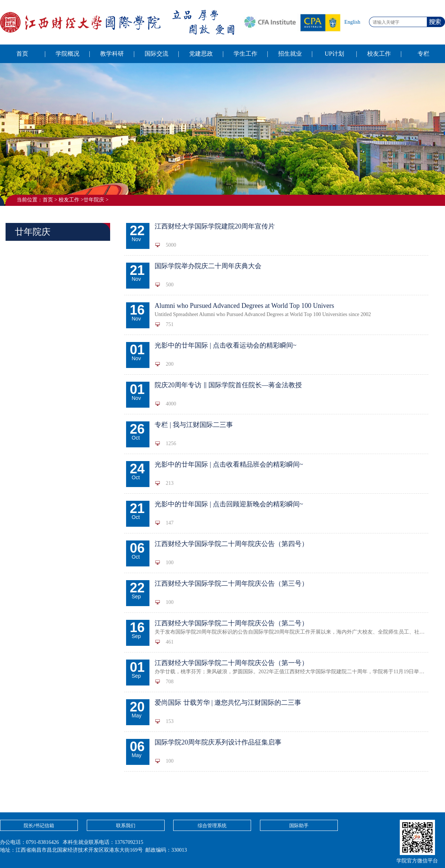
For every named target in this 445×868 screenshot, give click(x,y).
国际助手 (299, 826)
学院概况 (67, 54)
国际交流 (156, 54)
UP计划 (334, 54)
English (352, 22)
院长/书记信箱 (39, 826)
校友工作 (379, 54)
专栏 (423, 54)
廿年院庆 (94, 200)
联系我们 (126, 826)
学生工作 (245, 54)
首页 (22, 54)
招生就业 (290, 54)
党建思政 (201, 54)
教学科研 (112, 54)
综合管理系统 (212, 826)
